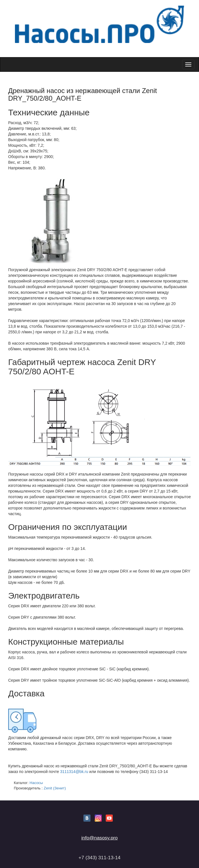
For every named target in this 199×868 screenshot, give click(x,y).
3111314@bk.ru (74, 772)
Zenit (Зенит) (55, 788)
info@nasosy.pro (99, 838)
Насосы (36, 783)
